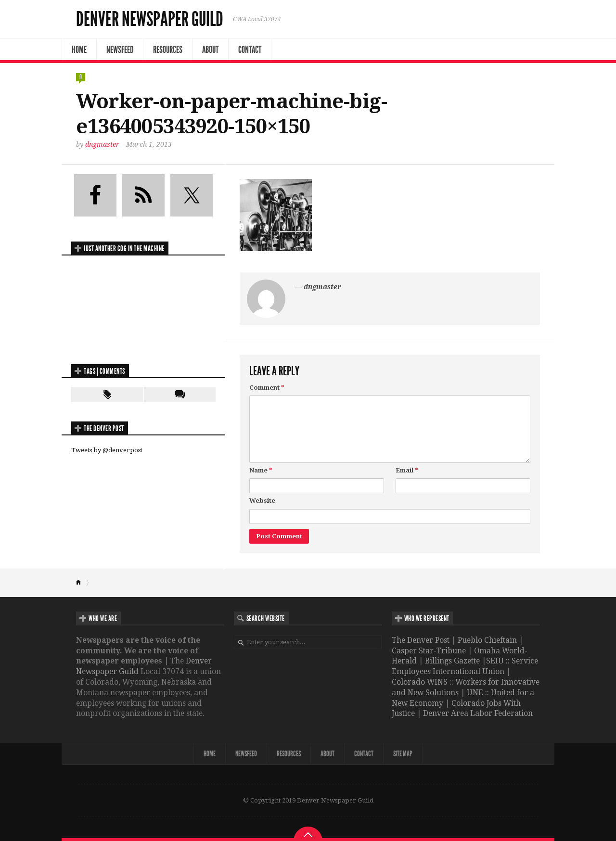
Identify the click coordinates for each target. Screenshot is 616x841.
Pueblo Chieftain (487, 640)
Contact (250, 50)
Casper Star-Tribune (429, 651)
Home (79, 50)
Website (262, 501)
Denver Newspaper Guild (150, 19)
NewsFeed (120, 50)
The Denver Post (421, 640)
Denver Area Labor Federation (478, 713)
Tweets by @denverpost (107, 450)
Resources (168, 50)
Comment (267, 388)
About (210, 50)
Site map (403, 754)
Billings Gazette (452, 661)
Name (261, 470)
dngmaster (102, 144)
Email (407, 470)
